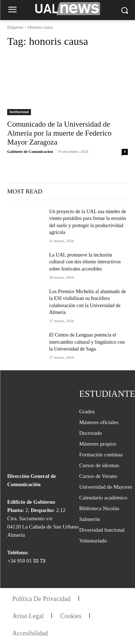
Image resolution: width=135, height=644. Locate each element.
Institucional (19, 112)
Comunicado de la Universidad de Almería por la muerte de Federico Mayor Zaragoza (59, 133)
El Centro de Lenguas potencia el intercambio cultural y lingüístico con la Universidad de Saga (87, 342)
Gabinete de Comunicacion (30, 151)
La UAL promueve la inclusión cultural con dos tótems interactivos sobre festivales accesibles (85, 262)
